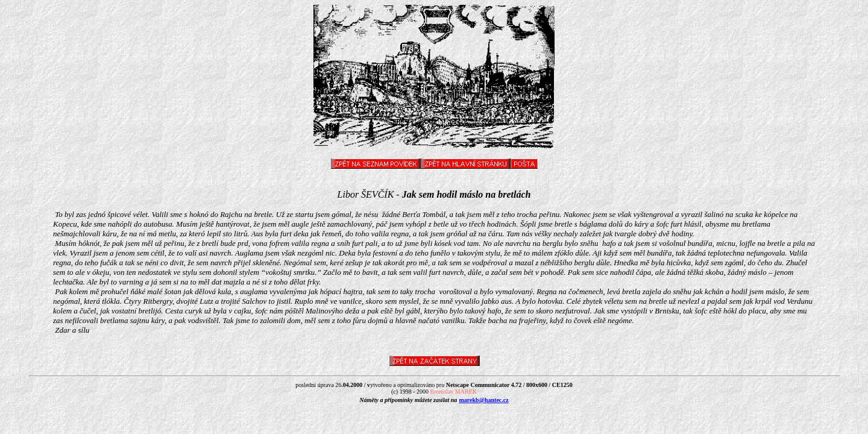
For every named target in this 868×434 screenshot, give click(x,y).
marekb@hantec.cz (484, 400)
